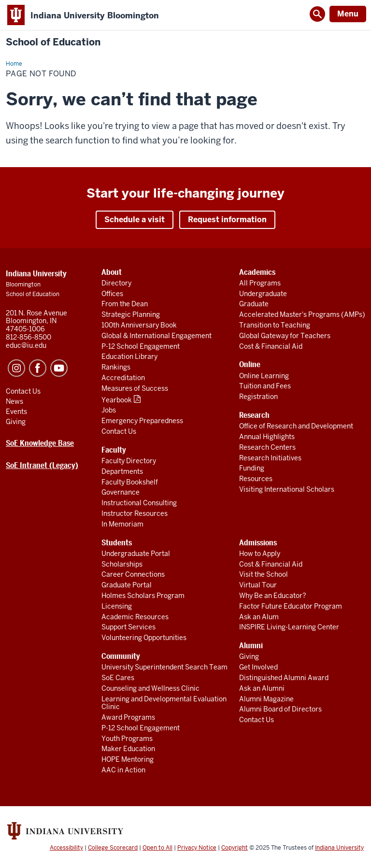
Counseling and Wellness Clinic (150, 688)
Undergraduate (263, 294)
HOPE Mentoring (128, 759)
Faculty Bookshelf (130, 482)
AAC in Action (123, 770)
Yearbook (117, 400)
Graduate (254, 304)
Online (250, 364)
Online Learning (264, 376)
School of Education (53, 42)
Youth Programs (127, 739)
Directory (116, 283)
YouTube (59, 368)
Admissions (258, 543)
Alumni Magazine (266, 699)
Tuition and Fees (265, 386)
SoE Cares (118, 678)
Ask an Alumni (262, 688)
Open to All (157, 848)
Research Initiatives (270, 458)
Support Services (128, 627)
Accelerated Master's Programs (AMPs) (302, 314)
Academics (257, 272)
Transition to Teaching (275, 325)
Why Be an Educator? (273, 596)
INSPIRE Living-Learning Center (289, 627)
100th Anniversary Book (139, 325)
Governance (121, 492)
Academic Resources (135, 617)
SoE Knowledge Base (40, 443)
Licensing (117, 606)
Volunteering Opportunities (144, 638)
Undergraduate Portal (136, 554)
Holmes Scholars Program (143, 596)
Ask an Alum (259, 617)
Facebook (38, 368)
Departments (122, 471)
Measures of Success (135, 388)
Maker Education (128, 749)
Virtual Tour (258, 585)
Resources (256, 479)
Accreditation (123, 378)
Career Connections (133, 574)
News (14, 401)
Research (254, 415)
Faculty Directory (129, 461)
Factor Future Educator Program (291, 606)
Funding (252, 468)
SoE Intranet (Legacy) (42, 465)
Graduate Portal (127, 585)
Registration (258, 397)
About (112, 272)
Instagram (16, 368)
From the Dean (125, 304)
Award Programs (128, 717)
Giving (249, 656)
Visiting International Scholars (287, 489)
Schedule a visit (135, 220)
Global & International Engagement (157, 336)
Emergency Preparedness (142, 421)
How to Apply (260, 554)
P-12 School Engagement (141, 346)
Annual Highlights (267, 437)
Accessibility (66, 848)
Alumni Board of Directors (280, 709)
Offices (112, 294)
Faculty (114, 450)
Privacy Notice (197, 848)
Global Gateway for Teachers (285, 336)
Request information (227, 220)
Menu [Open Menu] (348, 14)
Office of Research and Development (296, 426)
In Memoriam (122, 524)
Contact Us (119, 431)
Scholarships (122, 564)
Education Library (129, 356)
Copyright (235, 848)
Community (121, 656)
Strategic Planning (131, 314)
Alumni (251, 646)
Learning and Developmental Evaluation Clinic (164, 703)
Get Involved (258, 667)
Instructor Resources (135, 513)
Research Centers (267, 447)
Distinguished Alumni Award (284, 678)
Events (16, 412)
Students (117, 543)
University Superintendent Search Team (164, 667)
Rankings (116, 367)
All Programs (260, 283)
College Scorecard (113, 848)
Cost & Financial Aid (271, 346)
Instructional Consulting (139, 503)
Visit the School (264, 574)
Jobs (109, 410)
